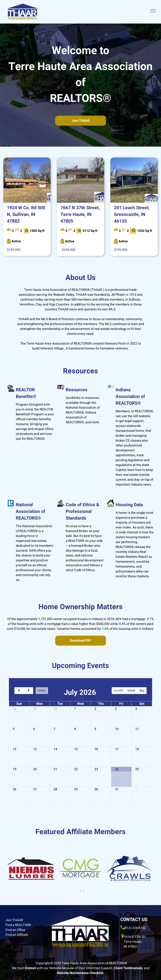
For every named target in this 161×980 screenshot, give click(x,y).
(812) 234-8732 (135, 928)
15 (76, 749)
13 (35, 749)
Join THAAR (14, 920)
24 (117, 769)
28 (15, 709)
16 (96, 749)
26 (15, 789)
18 (137, 749)
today (42, 691)
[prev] (19, 691)
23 (96, 769)
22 (76, 769)
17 (117, 749)
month (119, 691)
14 (55, 749)
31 (117, 789)
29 (35, 709)
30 (55, 709)
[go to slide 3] (83, 891)
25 (137, 769)
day (142, 691)
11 (137, 729)
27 (35, 789)
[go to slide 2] (81, 891)
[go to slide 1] (78, 891)
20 (35, 769)
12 (15, 749)
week (131, 691)
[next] (28, 691)
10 (117, 729)
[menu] (153, 11)
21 (55, 769)
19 (15, 769)
